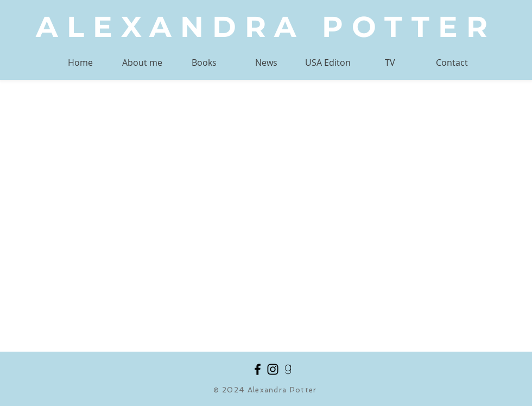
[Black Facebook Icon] (258, 369)
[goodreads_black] (288, 369)
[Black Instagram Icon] (273, 369)
